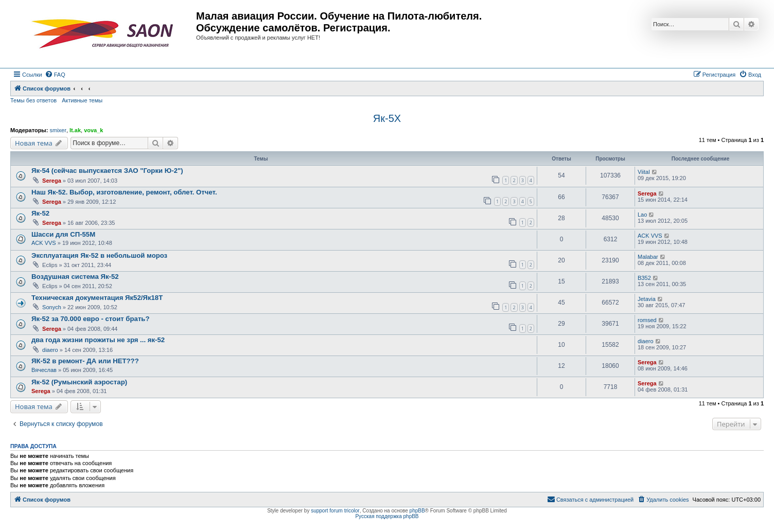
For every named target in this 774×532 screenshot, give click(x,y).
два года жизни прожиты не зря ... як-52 (98, 340)
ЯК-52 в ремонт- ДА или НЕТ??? (85, 361)
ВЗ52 (644, 278)
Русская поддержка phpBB (387, 516)
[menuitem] (55, 75)
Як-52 (40, 213)
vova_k (93, 130)
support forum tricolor (335, 511)
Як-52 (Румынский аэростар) (79, 382)
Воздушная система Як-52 (75, 277)
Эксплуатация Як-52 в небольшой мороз (99, 255)
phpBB (417, 511)
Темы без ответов (33, 100)
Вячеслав (44, 370)
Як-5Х (387, 118)
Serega (52, 181)
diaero (50, 350)
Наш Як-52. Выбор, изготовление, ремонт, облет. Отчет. (124, 192)
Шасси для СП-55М (63, 234)
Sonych (52, 307)
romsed (647, 320)
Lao (642, 215)
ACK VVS (44, 243)
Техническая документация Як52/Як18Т (97, 298)
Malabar (648, 257)
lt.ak (75, 130)
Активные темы (82, 100)
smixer (58, 130)
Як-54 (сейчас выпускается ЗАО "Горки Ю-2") (107, 171)
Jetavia (647, 299)
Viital (644, 172)
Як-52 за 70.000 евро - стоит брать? (91, 319)
